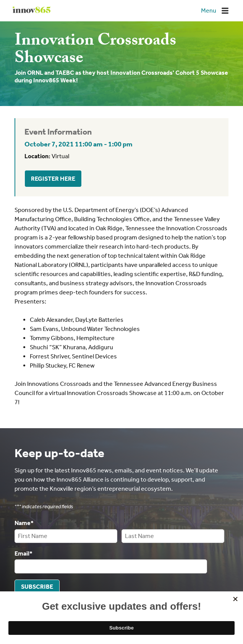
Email (23, 553)
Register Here (53, 179)
